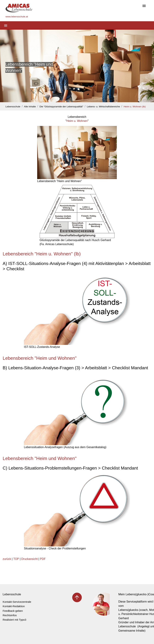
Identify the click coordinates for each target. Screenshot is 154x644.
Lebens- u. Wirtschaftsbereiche (103, 107)
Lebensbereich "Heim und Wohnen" (40, 358)
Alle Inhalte (30, 107)
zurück (7, 559)
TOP (16, 559)
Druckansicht (29, 559)
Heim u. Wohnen (77, 121)
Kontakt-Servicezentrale (17, 602)
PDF (43, 559)
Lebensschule (13, 107)
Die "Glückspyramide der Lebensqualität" (61, 107)
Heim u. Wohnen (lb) (135, 107)
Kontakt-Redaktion (14, 606)
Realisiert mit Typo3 (14, 620)
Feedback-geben (13, 611)
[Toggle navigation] (144, 6)
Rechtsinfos (10, 615)
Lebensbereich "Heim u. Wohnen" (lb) (42, 254)
